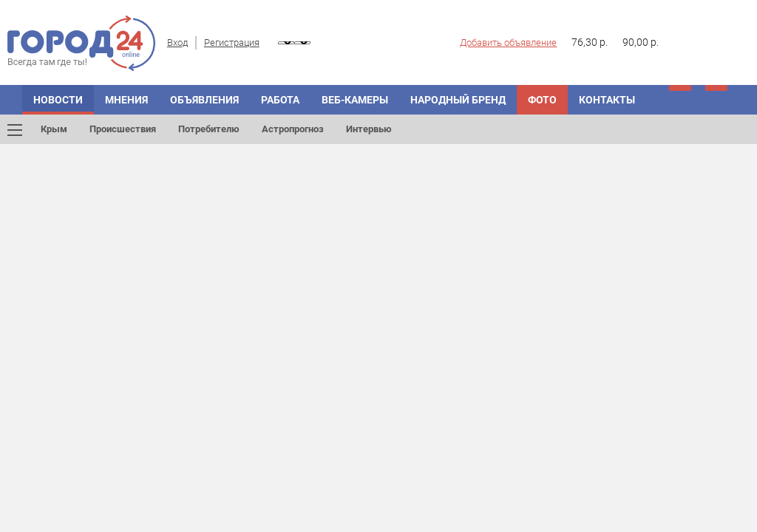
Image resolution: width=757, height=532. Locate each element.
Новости (58, 100)
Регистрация (232, 42)
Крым (54, 129)
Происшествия (123, 129)
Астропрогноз (293, 129)
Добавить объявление (508, 42)
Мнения (126, 100)
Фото (542, 100)
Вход (177, 42)
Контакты (607, 100)
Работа (280, 100)
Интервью (369, 129)
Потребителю (209, 129)
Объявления (204, 100)
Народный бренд (458, 100)
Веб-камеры (355, 100)
